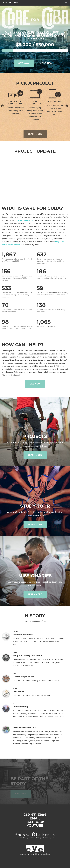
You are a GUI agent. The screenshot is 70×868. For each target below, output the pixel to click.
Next (67, 106)
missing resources (26, 220)
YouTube (35, 826)
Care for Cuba (10, 3)
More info (46, 63)
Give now (24, 63)
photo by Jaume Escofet (61, 70)
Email (35, 818)
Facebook (35, 822)
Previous (2, 106)
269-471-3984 (35, 815)
